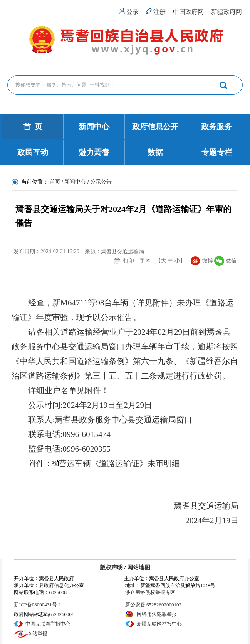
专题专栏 (217, 152)
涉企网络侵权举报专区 (150, 592)
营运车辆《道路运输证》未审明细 (119, 464)
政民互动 (33, 152)
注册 (159, 12)
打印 (129, 261)
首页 (55, 182)
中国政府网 (188, 12)
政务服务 (216, 127)
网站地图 (139, 567)
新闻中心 (94, 127)
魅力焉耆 (94, 152)
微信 (231, 261)
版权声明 (111, 567)
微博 (208, 261)
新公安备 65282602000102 (153, 605)
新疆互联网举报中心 (159, 624)
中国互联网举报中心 (48, 624)
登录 (133, 12)
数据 (155, 152)
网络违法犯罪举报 (157, 614)
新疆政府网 (227, 12)
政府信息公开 (155, 127)
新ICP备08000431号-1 (37, 605)
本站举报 (37, 633)
